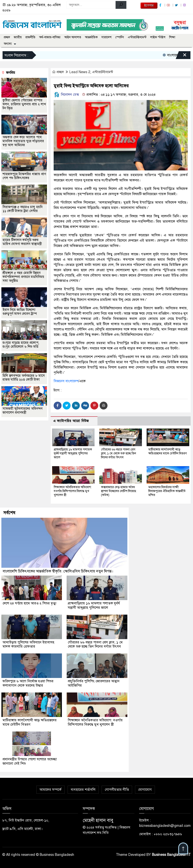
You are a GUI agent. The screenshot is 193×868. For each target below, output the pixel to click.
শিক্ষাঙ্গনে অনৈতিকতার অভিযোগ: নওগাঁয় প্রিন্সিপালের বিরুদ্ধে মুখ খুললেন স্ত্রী (73, 491)
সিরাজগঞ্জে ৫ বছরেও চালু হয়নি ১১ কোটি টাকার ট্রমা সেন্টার (23, 209)
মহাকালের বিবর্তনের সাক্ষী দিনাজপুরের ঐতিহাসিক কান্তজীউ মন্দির (167, 491)
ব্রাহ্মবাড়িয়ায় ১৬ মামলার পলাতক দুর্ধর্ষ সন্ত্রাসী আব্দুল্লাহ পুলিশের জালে (73, 453)
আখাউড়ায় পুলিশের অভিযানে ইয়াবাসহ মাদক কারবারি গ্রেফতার (29, 644)
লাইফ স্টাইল (158, 37)
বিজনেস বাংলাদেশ (66, 381)
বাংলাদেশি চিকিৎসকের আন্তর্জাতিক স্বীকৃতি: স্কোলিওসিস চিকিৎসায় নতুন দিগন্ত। (58, 571)
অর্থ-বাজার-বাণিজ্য (50, 37)
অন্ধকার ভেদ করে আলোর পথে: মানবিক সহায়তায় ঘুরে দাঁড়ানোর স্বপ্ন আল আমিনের (23, 141)
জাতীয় (18, 37)
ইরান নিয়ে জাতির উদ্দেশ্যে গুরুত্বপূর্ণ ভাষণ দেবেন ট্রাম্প (20, 312)
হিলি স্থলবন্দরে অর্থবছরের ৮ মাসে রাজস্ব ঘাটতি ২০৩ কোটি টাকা (24, 378)
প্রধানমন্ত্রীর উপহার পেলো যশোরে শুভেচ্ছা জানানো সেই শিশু (30, 760)
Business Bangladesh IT (171, 853)
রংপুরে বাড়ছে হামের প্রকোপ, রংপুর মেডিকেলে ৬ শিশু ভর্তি (21, 345)
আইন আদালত (73, 37)
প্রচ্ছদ (7, 37)
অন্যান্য (8, 44)
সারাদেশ (106, 37)
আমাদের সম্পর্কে (51, 788)
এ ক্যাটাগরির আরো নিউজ (71, 421)
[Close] (181, 56)
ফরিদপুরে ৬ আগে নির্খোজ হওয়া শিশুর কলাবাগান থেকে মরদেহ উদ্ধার (28, 683)
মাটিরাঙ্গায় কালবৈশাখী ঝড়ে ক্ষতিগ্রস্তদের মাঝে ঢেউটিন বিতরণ (168, 451)
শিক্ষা (172, 37)
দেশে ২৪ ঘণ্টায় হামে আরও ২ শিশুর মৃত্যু (30, 603)
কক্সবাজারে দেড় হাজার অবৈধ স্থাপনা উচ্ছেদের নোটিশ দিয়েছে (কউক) (119, 491)
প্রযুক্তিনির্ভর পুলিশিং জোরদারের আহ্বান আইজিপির (94, 683)
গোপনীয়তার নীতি (117, 788)
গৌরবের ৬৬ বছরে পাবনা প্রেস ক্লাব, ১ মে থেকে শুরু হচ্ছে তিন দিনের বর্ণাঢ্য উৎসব (119, 453)
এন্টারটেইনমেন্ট (137, 37)
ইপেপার (149, 5)
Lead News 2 (80, 72)
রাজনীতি (30, 37)
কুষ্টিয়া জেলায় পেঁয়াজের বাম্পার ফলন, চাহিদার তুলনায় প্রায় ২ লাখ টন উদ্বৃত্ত (24, 104)
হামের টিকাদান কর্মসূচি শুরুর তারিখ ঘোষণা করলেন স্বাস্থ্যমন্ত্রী (22, 242)
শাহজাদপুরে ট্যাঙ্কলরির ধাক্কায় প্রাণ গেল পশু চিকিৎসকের (24, 176)
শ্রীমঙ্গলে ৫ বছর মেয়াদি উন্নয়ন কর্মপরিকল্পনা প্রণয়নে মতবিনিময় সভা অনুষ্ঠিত (23, 277)
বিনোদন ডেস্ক (66, 95)
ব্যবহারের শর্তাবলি (83, 788)
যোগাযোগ (145, 788)
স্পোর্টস (120, 37)
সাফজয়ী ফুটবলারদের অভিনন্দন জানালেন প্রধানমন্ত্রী (23, 411)
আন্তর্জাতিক (91, 37)
